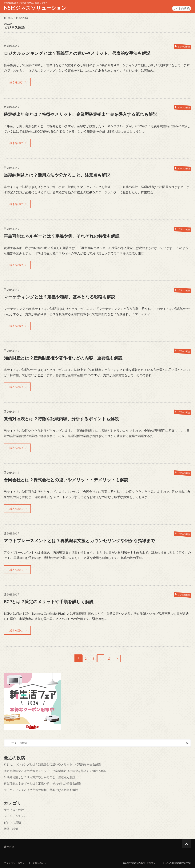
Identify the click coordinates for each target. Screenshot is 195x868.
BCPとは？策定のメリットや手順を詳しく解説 (53, 602)
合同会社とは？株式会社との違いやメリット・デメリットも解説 (72, 480)
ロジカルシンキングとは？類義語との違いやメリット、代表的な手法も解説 (84, 53)
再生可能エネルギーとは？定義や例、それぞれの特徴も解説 (67, 236)
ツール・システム (14, 816)
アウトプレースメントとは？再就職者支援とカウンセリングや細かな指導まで (86, 541)
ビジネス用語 (12, 822)
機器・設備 (10, 828)
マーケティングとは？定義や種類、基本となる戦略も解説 (64, 297)
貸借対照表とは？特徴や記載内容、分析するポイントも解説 (66, 419)
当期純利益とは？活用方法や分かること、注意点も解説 (62, 175)
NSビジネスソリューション (35, 8)
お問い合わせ (42, 862)
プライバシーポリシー (16, 862)
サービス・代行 (13, 810)
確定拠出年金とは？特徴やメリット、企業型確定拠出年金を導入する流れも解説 (87, 114)
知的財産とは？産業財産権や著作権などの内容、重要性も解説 (68, 358)
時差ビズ (9, 846)
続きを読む (16, 82)
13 (109, 659)
